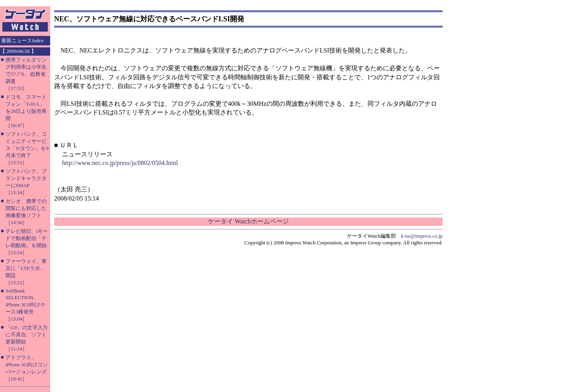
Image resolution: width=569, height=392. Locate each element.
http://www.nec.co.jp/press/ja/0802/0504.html (120, 163)
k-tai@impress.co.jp (422, 236)
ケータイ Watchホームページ (248, 221)
